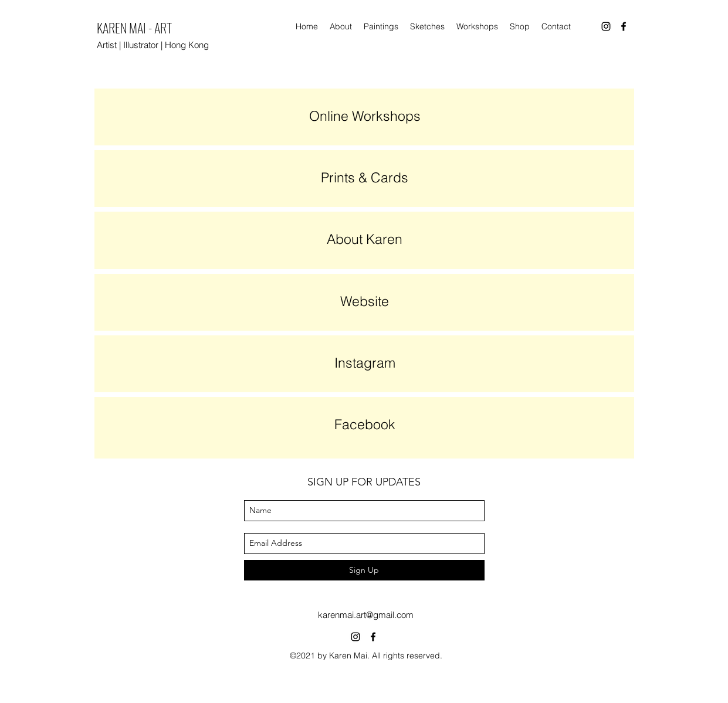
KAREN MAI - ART (134, 28)
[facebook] (624, 26)
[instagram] (606, 26)
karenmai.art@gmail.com (366, 615)
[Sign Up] (364, 570)
